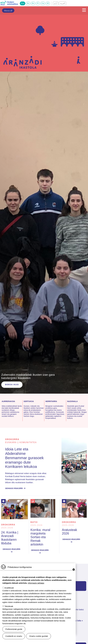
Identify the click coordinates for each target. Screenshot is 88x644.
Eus (23, 3)
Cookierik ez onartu (14, 636)
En (33, 3)
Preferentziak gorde (14, 629)
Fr (38, 3)
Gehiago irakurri (14, 488)
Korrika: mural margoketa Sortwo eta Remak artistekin (40, 537)
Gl (48, 3)
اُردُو (56, 3)
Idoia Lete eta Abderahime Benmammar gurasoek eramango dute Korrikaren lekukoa (24, 458)
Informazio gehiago (36, 583)
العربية (63, 3)
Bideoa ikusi (12, 385)
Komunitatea (28, 442)
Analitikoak (9, 588)
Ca (43, 3)
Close (74, 570)
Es (28, 3)
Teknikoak (9, 606)
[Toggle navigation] (83, 10)
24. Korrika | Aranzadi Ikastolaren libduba (10, 538)
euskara (11, 442)
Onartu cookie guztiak (39, 636)
